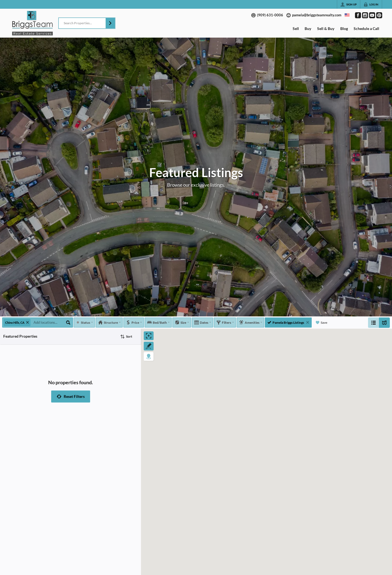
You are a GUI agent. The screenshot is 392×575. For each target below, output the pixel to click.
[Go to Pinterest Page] (379, 15)
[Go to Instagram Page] (365, 15)
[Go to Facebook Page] (358, 15)
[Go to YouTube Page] (372, 15)
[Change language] (347, 15)
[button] (110, 23)
